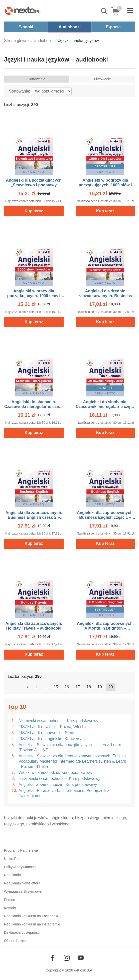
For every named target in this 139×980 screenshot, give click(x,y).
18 (89, 687)
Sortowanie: (20, 91)
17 (78, 687)
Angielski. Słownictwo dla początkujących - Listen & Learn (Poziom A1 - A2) (70, 747)
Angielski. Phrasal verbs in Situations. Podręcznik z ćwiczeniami (64, 793)
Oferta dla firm (15, 941)
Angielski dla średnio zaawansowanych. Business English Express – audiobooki (105, 296)
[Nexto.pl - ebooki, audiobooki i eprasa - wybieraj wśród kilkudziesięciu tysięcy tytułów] (23, 11)
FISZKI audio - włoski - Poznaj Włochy (52, 727)
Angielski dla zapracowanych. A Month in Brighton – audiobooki (105, 628)
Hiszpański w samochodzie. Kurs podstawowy (59, 779)
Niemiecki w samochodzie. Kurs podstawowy (58, 721)
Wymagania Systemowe (23, 891)
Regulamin (12, 875)
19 (100, 687)
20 (111, 687)
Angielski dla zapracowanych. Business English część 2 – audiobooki (34, 517)
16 (67, 687)
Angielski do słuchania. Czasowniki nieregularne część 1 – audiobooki (105, 407)
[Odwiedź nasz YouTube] (81, 958)
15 (56, 687)
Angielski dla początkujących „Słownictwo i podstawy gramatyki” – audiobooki (34, 185)
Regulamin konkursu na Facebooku (32, 916)
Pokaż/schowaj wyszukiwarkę (105, 11)
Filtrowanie (102, 79)
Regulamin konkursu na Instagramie (32, 924)
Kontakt (10, 908)
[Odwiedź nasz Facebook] (53, 958)
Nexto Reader (15, 859)
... (45, 687)
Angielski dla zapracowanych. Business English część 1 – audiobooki (105, 517)
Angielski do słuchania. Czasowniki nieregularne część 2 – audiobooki (34, 407)
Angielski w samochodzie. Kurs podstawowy (58, 785)
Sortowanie (37, 79)
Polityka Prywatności (20, 867)
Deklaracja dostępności (22, 932)
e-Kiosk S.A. (84, 970)
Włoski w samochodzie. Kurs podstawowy (56, 773)
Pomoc (10, 900)
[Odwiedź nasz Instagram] (67, 958)
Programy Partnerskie (21, 850)
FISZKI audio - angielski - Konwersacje (53, 739)
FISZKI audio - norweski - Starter (48, 733)
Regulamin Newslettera (22, 883)
